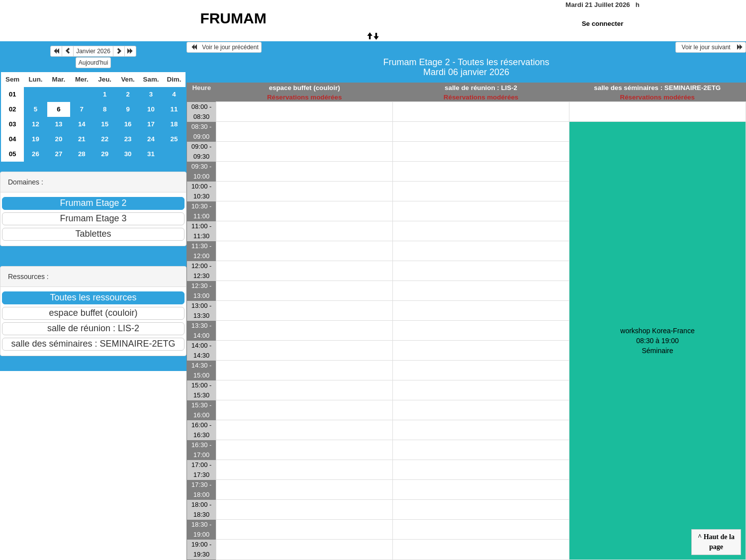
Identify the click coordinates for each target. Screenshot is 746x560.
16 (128, 124)
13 (58, 124)
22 (105, 139)
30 (128, 154)
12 (36, 124)
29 (105, 154)
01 (13, 94)
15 (105, 124)
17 (151, 124)
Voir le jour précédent (224, 47)
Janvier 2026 (93, 51)
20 (58, 139)
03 (13, 124)
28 (82, 154)
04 (13, 139)
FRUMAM (233, 18)
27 (58, 154)
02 (13, 109)
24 (151, 139)
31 (151, 154)
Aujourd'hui (93, 63)
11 (174, 109)
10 (151, 109)
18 (174, 124)
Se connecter (603, 24)
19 (36, 139)
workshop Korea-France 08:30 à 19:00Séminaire (657, 341)
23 (128, 139)
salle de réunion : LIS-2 (481, 88)
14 (82, 124)
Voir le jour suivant (711, 47)
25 (174, 139)
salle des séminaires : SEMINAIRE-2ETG (657, 88)
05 (13, 154)
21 (82, 139)
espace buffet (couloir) (305, 88)
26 (36, 154)
